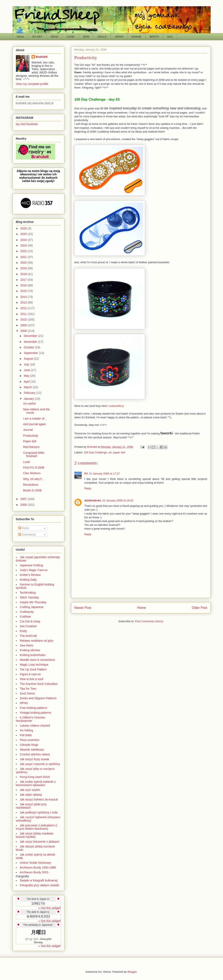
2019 (24, 268)
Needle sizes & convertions (38, 660)
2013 (24, 302)
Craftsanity (27, 612)
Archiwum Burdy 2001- (35, 872)
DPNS (24, 703)
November (31, 342)
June (27, 370)
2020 (24, 263)
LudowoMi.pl (116, 406)
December (31, 336)
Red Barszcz (31, 447)
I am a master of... (35, 419)
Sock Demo (27, 693)
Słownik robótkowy (32, 750)
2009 (24, 325)
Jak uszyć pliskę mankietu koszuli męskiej (35, 835)
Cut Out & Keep (30, 621)
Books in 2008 (32, 490)
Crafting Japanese (32, 607)
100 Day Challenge (95, 452)
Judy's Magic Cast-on (34, 570)
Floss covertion (30, 740)
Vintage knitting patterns (36, 713)
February (30, 393)
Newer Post (83, 608)
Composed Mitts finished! (34, 455)
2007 (24, 499)
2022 (24, 251)
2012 (24, 308)
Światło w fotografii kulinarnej (39, 880)
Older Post (200, 608)
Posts (24, 528)
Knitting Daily (28, 580)
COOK (71, 37)
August (29, 359)
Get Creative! (28, 626)
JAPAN (119, 37)
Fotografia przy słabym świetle (40, 885)
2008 (24, 331)
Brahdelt (42, 57)
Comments (27, 535)
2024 (24, 240)
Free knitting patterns (34, 708)
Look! (27, 462)
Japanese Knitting (31, 565)
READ (55, 37)
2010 (24, 320)
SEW (86, 37)
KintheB (136, 37)
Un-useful (29, 403)
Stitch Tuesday (29, 597)
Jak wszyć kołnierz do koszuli (39, 799)
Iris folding (27, 730)
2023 (24, 245)
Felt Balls (26, 735)
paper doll (119, 452)
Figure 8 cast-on (30, 674)
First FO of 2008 (34, 468)
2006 (24, 505)
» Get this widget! (50, 908)
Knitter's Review (30, 575)
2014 (24, 297)
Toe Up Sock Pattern (33, 669)
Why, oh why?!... (34, 479)
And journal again (34, 424)
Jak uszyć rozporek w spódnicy (40, 764)
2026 (24, 228)
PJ (86, 474)
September (31, 353)
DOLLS (102, 37)
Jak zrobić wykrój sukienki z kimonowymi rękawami (36, 783)
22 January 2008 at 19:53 (118, 500)
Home (20, 37)
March (28, 387)
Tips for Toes (28, 689)
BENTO (154, 37)
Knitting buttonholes (33, 655)
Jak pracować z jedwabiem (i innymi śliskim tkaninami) (37, 827)
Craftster (25, 617)
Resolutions (31, 485)
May (27, 376)
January (29, 399)
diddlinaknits (93, 500)
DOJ (170, 37)
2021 (24, 257)
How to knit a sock (32, 679)
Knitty (24, 631)
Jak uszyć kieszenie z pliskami (40, 842)
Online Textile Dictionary (36, 863)
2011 (24, 314)
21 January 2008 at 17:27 (104, 474)
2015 (24, 291)
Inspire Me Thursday (33, 602)
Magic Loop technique (34, 665)
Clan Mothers (32, 473)
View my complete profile (32, 84)
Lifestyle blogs (29, 745)
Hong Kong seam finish (35, 777)
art (110, 452)
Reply (88, 488)
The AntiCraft (28, 636)
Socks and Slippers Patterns (38, 698)
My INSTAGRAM (27, 124)
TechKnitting (28, 593)
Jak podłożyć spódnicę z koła (39, 812)
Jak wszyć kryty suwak (35, 759)
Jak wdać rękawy (31, 795)
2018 (24, 274)
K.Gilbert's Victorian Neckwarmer (31, 719)
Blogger (132, 972)
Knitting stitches (30, 650)
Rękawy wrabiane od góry (37, 641)
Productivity (31, 436)
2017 (24, 280)
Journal (28, 430)
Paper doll (30, 441)
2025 (24, 234)
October (29, 347)
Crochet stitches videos (35, 754)
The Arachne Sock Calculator (39, 684)
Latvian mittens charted (35, 726)
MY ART (37, 37)
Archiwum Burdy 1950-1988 (38, 867)
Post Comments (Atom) (149, 621)
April (27, 382)
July (27, 364)
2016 (24, 285)
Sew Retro (27, 645)
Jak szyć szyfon (30, 790)
